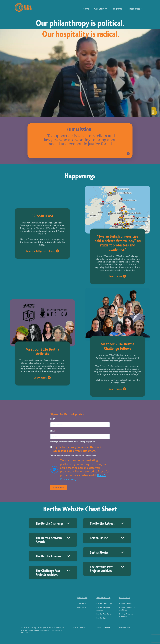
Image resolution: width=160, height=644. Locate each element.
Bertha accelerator (105, 614)
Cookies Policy (125, 627)
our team (82, 608)
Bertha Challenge (104, 604)
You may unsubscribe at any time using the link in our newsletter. (74, 455)
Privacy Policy (79, 627)
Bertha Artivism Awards (103, 609)
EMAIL (52, 431)
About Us (81, 604)
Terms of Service (103, 627)
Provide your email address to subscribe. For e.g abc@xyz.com (73, 442)
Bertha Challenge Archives (127, 609)
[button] (101, 9)
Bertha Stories (126, 604)
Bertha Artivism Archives (126, 615)
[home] (23, 7)
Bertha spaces (103, 618)
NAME (52, 419)
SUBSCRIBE (58, 487)
